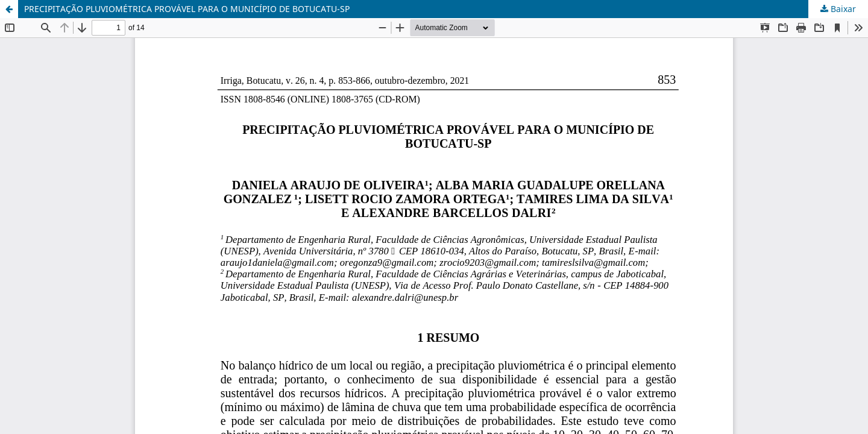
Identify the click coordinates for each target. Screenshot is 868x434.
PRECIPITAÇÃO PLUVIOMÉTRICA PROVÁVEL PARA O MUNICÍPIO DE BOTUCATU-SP (187, 9)
